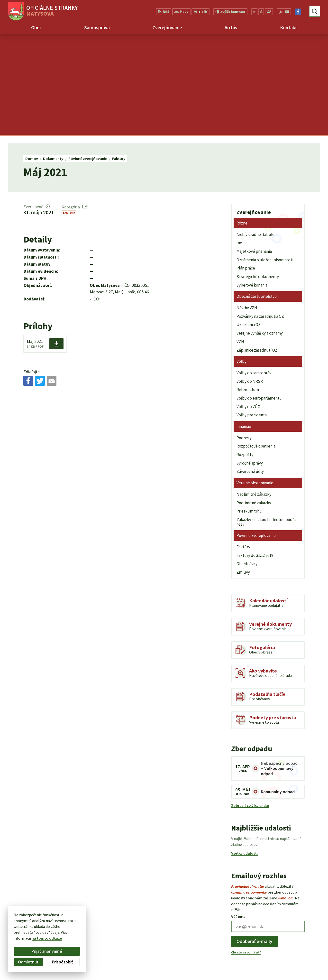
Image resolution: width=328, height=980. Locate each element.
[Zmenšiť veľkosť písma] (254, 12)
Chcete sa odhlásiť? (246, 852)
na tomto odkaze (47, 938)
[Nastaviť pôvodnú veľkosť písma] (261, 12)
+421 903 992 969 (291, 956)
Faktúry (69, 112)
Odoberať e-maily (254, 841)
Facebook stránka (293, 968)
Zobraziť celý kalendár (250, 705)
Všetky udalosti (244, 753)
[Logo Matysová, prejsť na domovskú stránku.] (43, 11)
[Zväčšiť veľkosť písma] (269, 12)
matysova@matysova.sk (299, 962)
